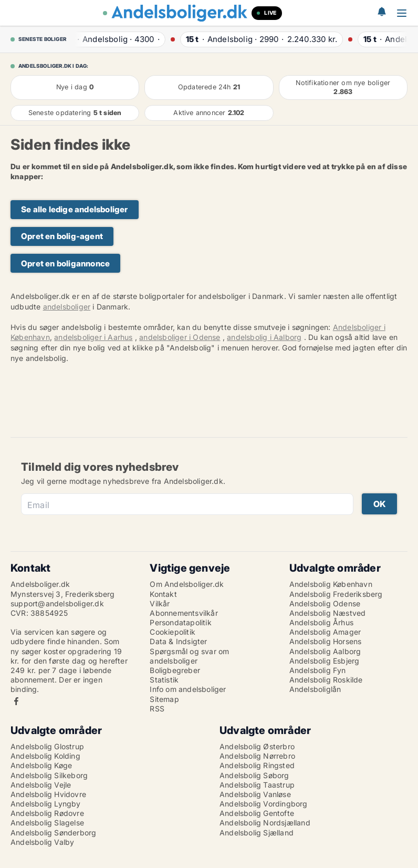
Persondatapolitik (180, 622)
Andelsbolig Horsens (326, 641)
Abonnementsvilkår (184, 613)
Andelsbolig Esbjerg (325, 661)
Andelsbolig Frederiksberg (336, 594)
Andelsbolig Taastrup (257, 785)
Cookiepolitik (173, 632)
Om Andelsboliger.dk (187, 584)
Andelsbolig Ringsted (257, 765)
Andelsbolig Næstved (328, 613)
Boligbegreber (175, 670)
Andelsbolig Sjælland (257, 833)
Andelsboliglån (315, 689)
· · (113, 39)
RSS (157, 709)
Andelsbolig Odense (325, 603)
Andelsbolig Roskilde (326, 680)
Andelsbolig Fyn (318, 670)
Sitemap (164, 699)
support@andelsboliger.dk (57, 603)
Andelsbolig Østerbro (257, 746)
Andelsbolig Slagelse (47, 823)
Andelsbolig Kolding (45, 756)
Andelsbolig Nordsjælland (265, 823)
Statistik (164, 680)
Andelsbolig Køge (41, 765)
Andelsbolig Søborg (254, 775)
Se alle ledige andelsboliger (75, 209)
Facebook (16, 701)
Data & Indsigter (178, 641)
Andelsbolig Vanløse (255, 794)
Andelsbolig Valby (42, 842)
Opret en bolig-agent (62, 236)
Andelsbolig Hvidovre (48, 794)
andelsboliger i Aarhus (93, 337)
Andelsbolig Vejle (41, 785)
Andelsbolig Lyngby (46, 804)
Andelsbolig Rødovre (47, 813)
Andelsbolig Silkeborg (49, 775)
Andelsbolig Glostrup (47, 746)
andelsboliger (67, 307)
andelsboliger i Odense (180, 337)
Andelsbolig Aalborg (325, 651)
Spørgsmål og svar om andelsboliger (189, 656)
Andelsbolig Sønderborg (53, 833)
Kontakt (163, 594)
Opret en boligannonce (65, 263)
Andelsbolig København (331, 584)
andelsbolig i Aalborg (264, 337)
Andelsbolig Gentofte (257, 813)
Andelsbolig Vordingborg (264, 804)
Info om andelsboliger (188, 689)
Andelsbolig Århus (321, 622)
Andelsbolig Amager (325, 632)
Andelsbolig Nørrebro (257, 756)
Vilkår (160, 603)
